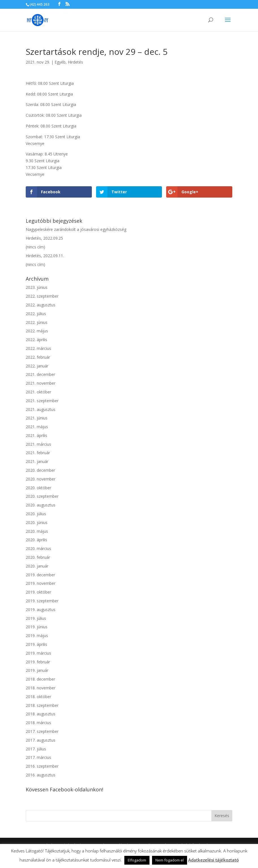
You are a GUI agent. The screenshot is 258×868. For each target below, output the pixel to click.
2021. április (36, 435)
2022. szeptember (42, 296)
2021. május (37, 427)
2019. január (37, 670)
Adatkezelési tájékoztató (213, 860)
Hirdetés (75, 62)
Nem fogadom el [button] (170, 860)
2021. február (38, 453)
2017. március (38, 757)
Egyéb (60, 62)
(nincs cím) (35, 247)
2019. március (38, 653)
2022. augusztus (41, 305)
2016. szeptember (42, 766)
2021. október (38, 392)
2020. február (38, 557)
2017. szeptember (42, 731)
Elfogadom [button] (137, 860)
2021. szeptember (42, 401)
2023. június (37, 287)
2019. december (40, 575)
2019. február (38, 662)
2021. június (37, 418)
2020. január (37, 566)
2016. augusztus (41, 775)
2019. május (37, 636)
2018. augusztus (41, 714)
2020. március (38, 548)
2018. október (38, 697)
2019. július (36, 618)
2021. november (41, 383)
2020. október (38, 488)
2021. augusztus (41, 409)
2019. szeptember (42, 601)
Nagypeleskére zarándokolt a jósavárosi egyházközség (76, 229)
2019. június (37, 627)
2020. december (40, 470)
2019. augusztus (41, 610)
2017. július (36, 749)
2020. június (37, 522)
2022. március (38, 348)
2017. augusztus (41, 740)
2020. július (36, 514)
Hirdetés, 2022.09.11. (45, 256)
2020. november (41, 479)
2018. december (40, 679)
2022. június (37, 322)
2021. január (37, 461)
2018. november (41, 688)
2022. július (36, 314)
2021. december (40, 374)
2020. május (37, 531)
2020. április (36, 540)
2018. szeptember (42, 705)
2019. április (36, 644)
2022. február (38, 357)
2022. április (36, 340)
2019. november (41, 583)
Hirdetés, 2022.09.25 (44, 238)
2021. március (38, 444)
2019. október (38, 592)
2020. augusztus (41, 505)
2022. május (37, 331)
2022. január (37, 366)
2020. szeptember (42, 496)
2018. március (38, 723)
